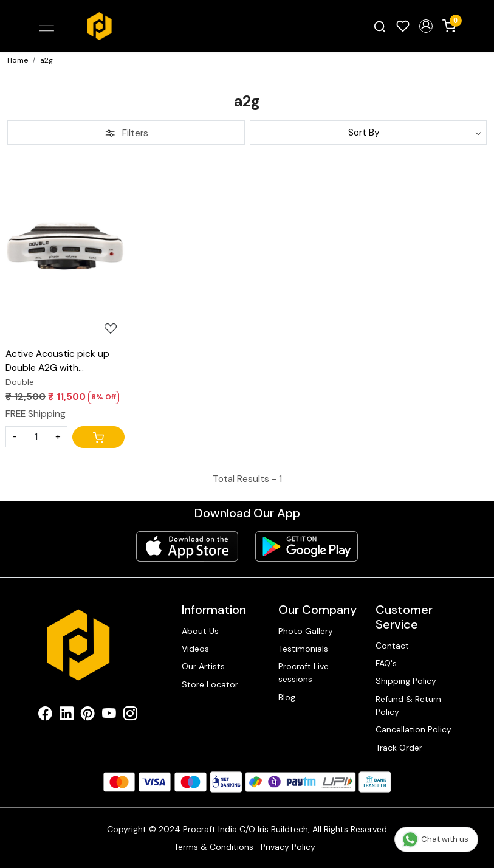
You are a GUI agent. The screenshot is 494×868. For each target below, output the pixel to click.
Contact (392, 646)
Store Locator (210, 684)
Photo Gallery (306, 631)
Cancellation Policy (413, 729)
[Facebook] (45, 715)
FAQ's (386, 663)
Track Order (399, 748)
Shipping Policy (406, 681)
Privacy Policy (288, 847)
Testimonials (303, 649)
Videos (195, 649)
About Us (200, 631)
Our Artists (203, 666)
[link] (380, 26)
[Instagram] (130, 715)
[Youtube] (109, 715)
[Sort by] (369, 133)
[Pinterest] (88, 715)
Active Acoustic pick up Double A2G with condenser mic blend (57, 362)
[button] (426, 26)
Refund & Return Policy (408, 705)
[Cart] (98, 437)
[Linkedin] (67, 715)
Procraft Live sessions (304, 673)
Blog (287, 697)
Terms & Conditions (214, 847)
